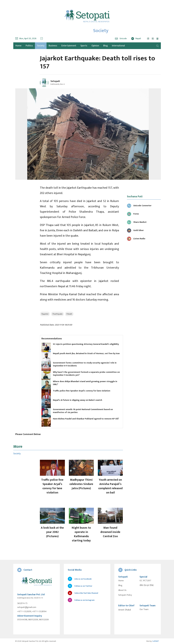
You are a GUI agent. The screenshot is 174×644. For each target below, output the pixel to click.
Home (121, 581)
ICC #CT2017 (145, 581)
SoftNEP (156, 641)
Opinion (95, 46)
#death (69, 314)
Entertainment (69, 46)
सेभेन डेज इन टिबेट (147, 586)
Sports (84, 46)
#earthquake (57, 314)
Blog (105, 46)
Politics (29, 46)
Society (41, 46)
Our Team (144, 609)
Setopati (55, 81)
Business (53, 46)
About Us (122, 590)
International (118, 46)
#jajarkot (45, 314)
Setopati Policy (125, 595)
